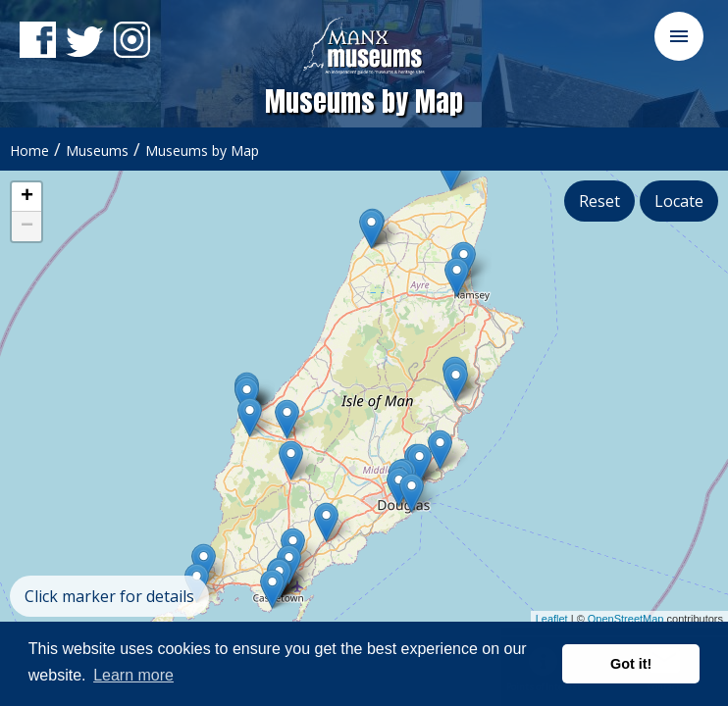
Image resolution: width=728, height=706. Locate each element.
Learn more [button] (133, 675)
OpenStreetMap (626, 619)
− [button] (27, 227)
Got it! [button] (631, 664)
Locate (679, 201)
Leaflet (552, 619)
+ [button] (27, 197)
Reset (599, 201)
